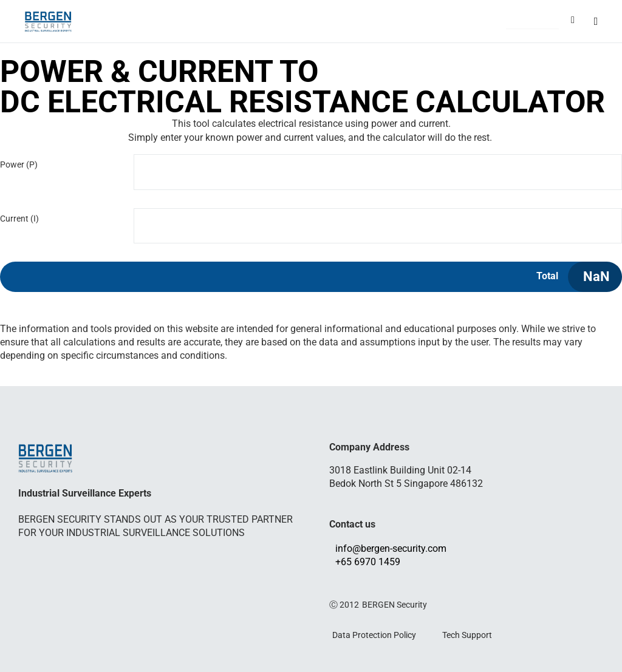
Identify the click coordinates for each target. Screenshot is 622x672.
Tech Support (467, 635)
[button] (532, 22)
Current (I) (19, 219)
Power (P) (19, 165)
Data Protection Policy (374, 635)
